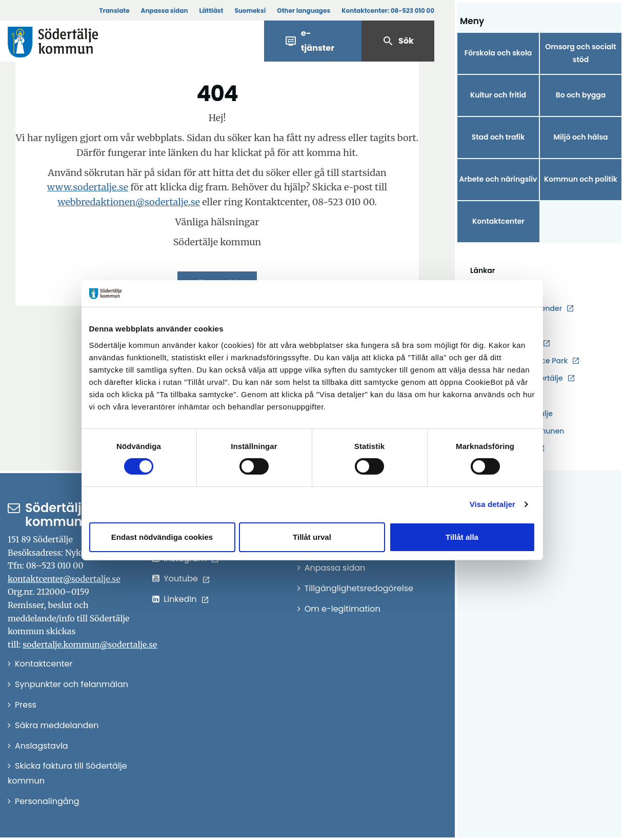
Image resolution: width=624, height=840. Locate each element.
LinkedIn (180, 599)
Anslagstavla (42, 746)
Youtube (181, 579)
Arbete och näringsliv (498, 179)
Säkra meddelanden (57, 725)
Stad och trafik (498, 137)
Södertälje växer (512, 396)
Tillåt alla (462, 537)
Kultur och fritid (498, 95)
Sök (398, 41)
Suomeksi (250, 11)
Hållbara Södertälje (518, 414)
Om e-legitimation (343, 609)
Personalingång (47, 801)
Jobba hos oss (509, 326)
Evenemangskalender (522, 308)
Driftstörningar (509, 290)
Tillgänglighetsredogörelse (359, 588)
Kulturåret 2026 (511, 343)
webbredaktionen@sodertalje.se (129, 202)
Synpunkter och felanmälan (72, 684)
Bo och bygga (581, 95)
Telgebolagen (508, 449)
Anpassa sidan (165, 11)
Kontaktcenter (498, 221)
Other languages (304, 11)
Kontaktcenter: (388, 11)
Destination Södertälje (523, 378)
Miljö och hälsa (580, 137)
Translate (114, 11)
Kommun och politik (581, 179)
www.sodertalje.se (88, 187)
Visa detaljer (492, 504)
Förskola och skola (498, 53)
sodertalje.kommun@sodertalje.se (90, 644)
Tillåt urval (312, 537)
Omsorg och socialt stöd (580, 53)
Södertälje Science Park (525, 361)
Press (26, 705)
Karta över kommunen (524, 431)
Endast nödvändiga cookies (162, 537)
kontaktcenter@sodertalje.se (64, 579)
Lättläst (212, 11)
